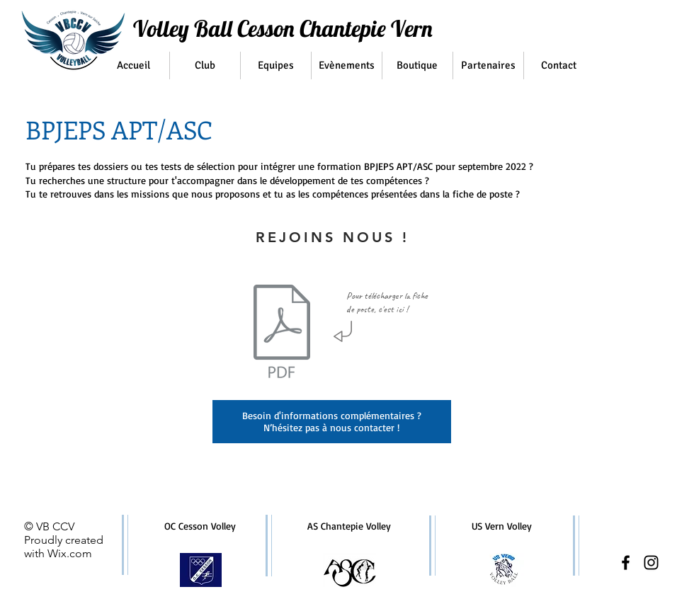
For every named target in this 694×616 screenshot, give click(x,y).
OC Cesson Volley (200, 526)
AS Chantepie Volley (349, 526)
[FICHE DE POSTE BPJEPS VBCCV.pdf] (282, 333)
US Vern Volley (502, 526)
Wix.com (70, 553)
